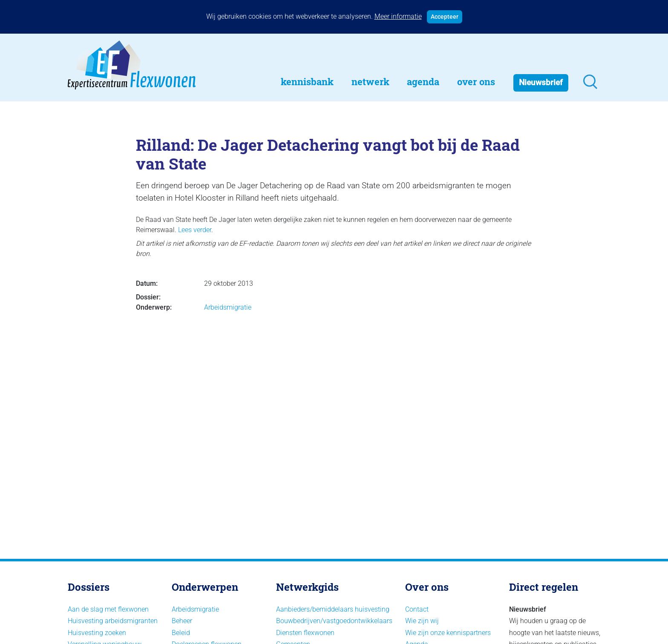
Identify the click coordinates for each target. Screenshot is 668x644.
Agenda (423, 82)
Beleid (181, 633)
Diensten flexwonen (305, 633)
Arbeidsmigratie (228, 307)
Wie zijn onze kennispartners (448, 633)
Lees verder (195, 230)
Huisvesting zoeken (97, 633)
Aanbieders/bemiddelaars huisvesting (333, 609)
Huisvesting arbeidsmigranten (113, 621)
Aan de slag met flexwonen (108, 609)
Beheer (182, 621)
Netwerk (370, 82)
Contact (417, 609)
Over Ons (476, 82)
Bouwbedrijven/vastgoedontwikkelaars (334, 621)
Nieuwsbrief (541, 82)
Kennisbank (307, 82)
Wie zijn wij (422, 621)
